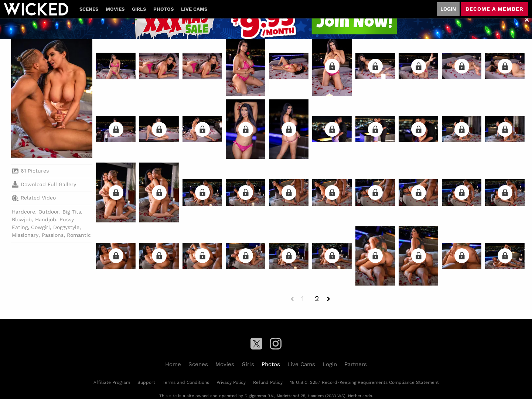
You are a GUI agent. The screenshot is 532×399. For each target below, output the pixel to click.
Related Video (34, 198)
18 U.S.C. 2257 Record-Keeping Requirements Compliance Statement (364, 382)
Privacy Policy (231, 382)
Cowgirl (40, 227)
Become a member (495, 9)
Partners (356, 364)
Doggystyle (66, 227)
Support (146, 382)
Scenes (89, 9)
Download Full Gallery (44, 184)
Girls (139, 9)
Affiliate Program (112, 382)
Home (173, 364)
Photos (163, 9)
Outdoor (49, 212)
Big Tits (72, 212)
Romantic (79, 235)
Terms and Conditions (186, 382)
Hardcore (23, 212)
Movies (115, 9)
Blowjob (22, 219)
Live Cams (194, 9)
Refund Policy (268, 382)
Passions (53, 235)
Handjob (46, 219)
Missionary (25, 235)
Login (448, 9)
